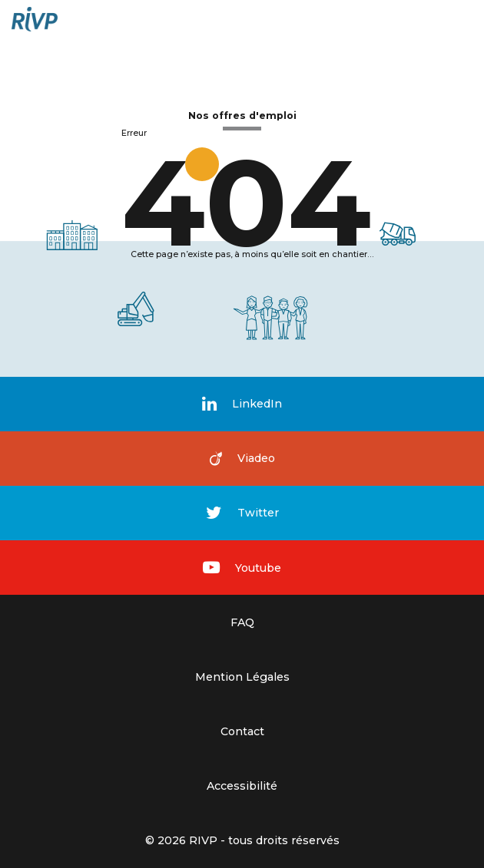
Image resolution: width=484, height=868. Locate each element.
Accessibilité (242, 786)
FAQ (242, 622)
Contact (242, 731)
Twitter (242, 513)
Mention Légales (242, 677)
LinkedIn (242, 404)
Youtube (242, 567)
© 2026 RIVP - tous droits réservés (242, 840)
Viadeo (242, 458)
